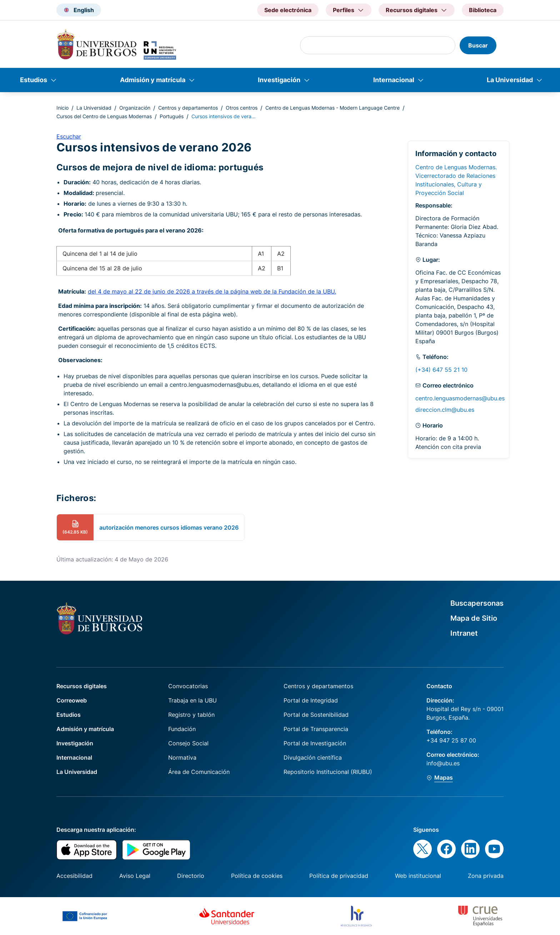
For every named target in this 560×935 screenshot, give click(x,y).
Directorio (191, 876)
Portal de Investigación (315, 743)
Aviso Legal (135, 876)
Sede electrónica (288, 10)
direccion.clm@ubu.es (445, 410)
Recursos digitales (82, 686)
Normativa (182, 757)
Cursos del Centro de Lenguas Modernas (104, 116)
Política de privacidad (339, 876)
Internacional (394, 80)
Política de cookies (257, 876)
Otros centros (242, 108)
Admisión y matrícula (153, 80)
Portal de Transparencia (316, 729)
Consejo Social (188, 743)
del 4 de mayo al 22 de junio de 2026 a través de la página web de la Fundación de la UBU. (212, 291)
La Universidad (510, 80)
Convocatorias (188, 686)
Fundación (182, 729)
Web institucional (418, 876)
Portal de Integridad (311, 700)
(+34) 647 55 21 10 (441, 370)
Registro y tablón (191, 715)
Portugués (172, 116)
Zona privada (486, 876)
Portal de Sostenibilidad (316, 715)
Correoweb (72, 700)
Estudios (34, 80)
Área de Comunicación (199, 772)
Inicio (62, 108)
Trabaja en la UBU (192, 700)
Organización (135, 108)
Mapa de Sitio (474, 618)
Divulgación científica (313, 757)
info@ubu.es (443, 763)
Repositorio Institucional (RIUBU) (328, 772)
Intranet (464, 633)
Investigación (279, 80)
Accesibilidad (74, 876)
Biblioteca (483, 10)
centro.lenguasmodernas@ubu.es (460, 398)
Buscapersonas (477, 603)
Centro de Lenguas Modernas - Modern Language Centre (332, 108)
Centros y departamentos (188, 108)
